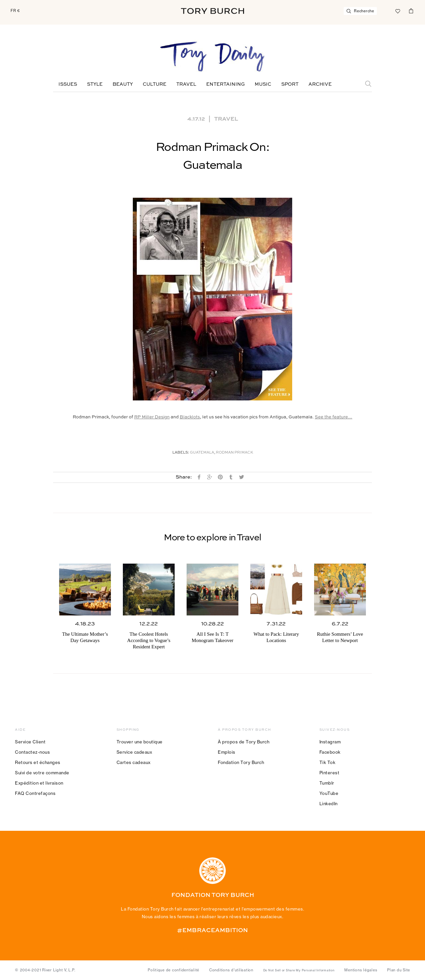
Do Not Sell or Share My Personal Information (299, 970)
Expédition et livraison (39, 783)
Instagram (330, 742)
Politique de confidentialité (173, 970)
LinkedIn (329, 804)
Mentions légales (361, 970)
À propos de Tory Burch (244, 742)
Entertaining (225, 84)
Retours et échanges (38, 762)
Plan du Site (399, 970)
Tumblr (327, 783)
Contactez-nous (32, 752)
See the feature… (334, 417)
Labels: (181, 453)
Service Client (30, 742)
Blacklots (190, 417)
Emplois (227, 752)
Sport (290, 84)
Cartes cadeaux (134, 762)
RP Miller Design (152, 417)
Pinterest (330, 773)
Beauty (123, 84)
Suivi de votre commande (42, 773)
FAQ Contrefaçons (35, 793)
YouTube (329, 793)
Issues (68, 84)
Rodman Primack (234, 453)
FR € (15, 11)
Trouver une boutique (140, 742)
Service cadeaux (134, 752)
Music (263, 84)
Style (95, 84)
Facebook (330, 752)
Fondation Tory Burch (241, 762)
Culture (155, 84)
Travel (186, 84)
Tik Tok (328, 762)
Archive (320, 84)
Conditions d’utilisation (231, 970)
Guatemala (202, 453)
